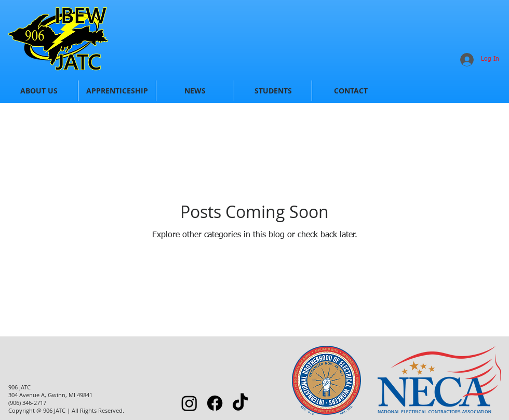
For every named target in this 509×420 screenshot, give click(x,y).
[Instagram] (189, 403)
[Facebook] (215, 403)
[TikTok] (240, 403)
